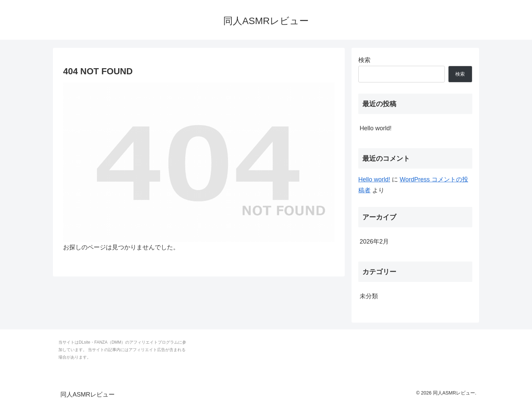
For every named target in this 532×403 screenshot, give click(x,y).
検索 (364, 60)
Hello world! (376, 128)
